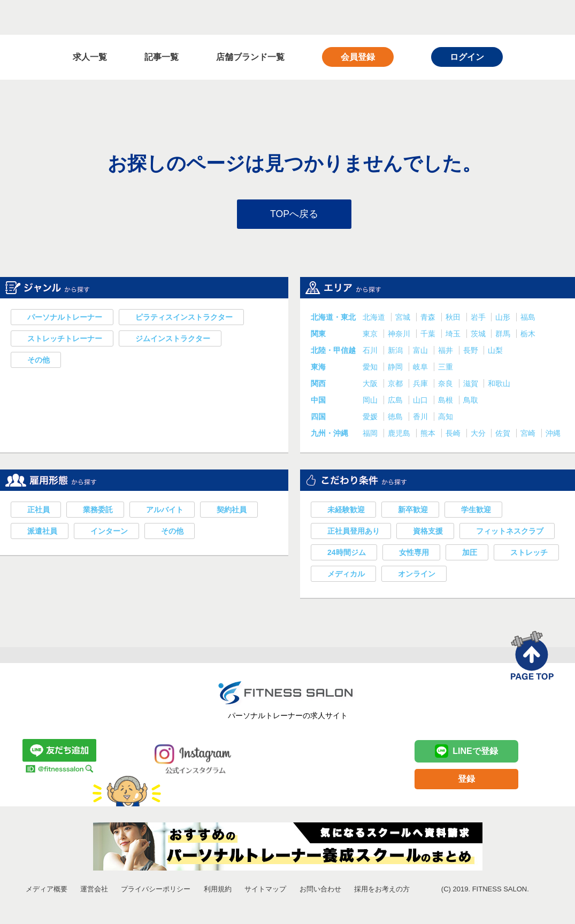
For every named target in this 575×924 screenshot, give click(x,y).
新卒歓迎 (413, 511)
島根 (447, 401)
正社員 (39, 511)
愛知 (371, 368)
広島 (396, 401)
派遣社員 (42, 532)
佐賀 (504, 434)
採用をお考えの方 (382, 890)
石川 (371, 351)
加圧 (470, 553)
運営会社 (94, 890)
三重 (446, 368)
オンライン (417, 575)
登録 (466, 780)
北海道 (375, 318)
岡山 (371, 401)
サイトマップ (265, 890)
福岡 (371, 434)
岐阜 (421, 368)
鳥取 (471, 401)
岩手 (479, 318)
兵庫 (421, 384)
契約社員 (232, 511)
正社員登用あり (354, 532)
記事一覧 (162, 57)
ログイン (467, 57)
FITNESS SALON (101, 17)
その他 (39, 361)
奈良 (447, 384)
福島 (528, 318)
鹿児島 (400, 434)
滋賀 (472, 384)
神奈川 (400, 335)
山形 (504, 318)
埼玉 (454, 335)
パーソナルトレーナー (65, 318)
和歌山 (499, 384)
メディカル (346, 575)
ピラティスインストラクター (184, 318)
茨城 (479, 335)
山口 (421, 401)
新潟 (396, 351)
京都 (396, 384)
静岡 (396, 368)
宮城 (404, 318)
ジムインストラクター (173, 340)
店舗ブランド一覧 (250, 57)
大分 (479, 434)
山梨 (495, 351)
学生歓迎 (476, 511)
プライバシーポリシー (156, 890)
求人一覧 (90, 57)
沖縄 (553, 434)
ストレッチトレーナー (65, 340)
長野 (472, 351)
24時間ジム (347, 553)
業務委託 (98, 511)
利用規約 (218, 890)
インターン (109, 532)
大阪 (371, 384)
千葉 (429, 335)
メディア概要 (47, 890)
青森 (429, 318)
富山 (421, 351)
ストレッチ (529, 553)
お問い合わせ (320, 890)
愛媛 (371, 418)
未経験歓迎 (346, 511)
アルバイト (165, 511)
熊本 (429, 434)
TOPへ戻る (294, 214)
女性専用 (414, 553)
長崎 (454, 434)
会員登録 (358, 57)
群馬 (504, 335)
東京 (371, 335)
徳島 (396, 418)
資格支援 (428, 532)
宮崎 (529, 434)
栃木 (528, 335)
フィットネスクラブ (510, 532)
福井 (447, 351)
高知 (446, 418)
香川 (421, 418)
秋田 (454, 318)
